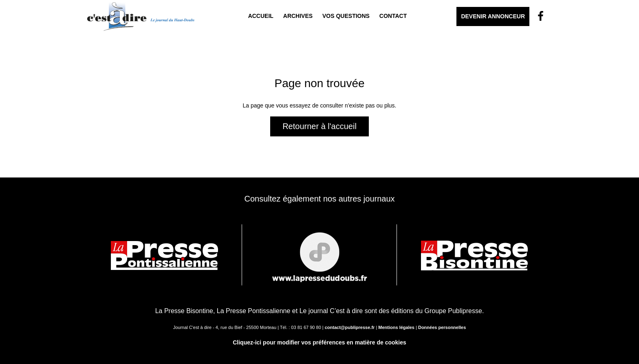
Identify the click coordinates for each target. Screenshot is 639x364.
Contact (393, 16)
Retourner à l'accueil (319, 126)
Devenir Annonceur (493, 16)
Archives (298, 16)
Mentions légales (396, 327)
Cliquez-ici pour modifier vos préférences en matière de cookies (319, 342)
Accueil (261, 16)
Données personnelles (442, 327)
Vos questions (346, 16)
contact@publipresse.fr (350, 327)
